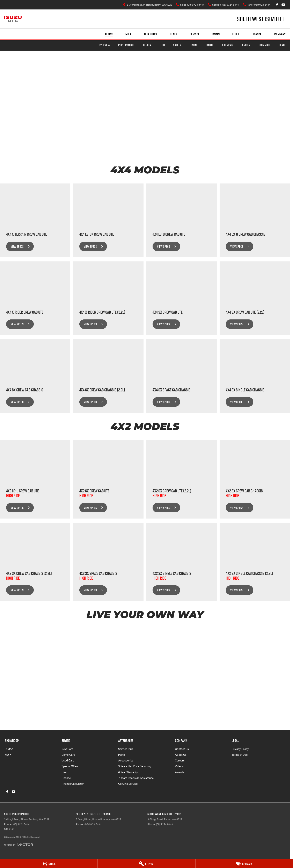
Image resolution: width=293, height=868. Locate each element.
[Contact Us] (148, 5)
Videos (179, 766)
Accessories (126, 761)
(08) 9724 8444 (21, 824)
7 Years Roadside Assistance (136, 778)
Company (280, 34)
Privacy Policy (240, 749)
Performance (126, 45)
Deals (173, 34)
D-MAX (9, 749)
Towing (194, 45)
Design (147, 45)
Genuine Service (128, 784)
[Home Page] (13, 19)
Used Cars (68, 761)
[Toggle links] (19, 845)
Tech (162, 45)
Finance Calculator (73, 784)
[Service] (146, 864)
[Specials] (244, 864)
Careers (180, 761)
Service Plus (126, 749)
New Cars (67, 749)
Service (195, 34)
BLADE (282, 45)
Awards (180, 772)
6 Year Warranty (128, 772)
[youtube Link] (283, 5)
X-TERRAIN (228, 45)
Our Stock (151, 34)
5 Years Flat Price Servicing (135, 766)
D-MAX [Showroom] (109, 34)
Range (210, 45)
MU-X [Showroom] (128, 34)
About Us (181, 755)
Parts (216, 34)
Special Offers (70, 766)
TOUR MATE (264, 45)
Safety (177, 45)
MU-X (8, 755)
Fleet (236, 34)
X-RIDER (246, 45)
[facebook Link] (277, 5)
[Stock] (49, 864)
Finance (257, 34)
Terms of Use (240, 755)
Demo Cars (68, 755)
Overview (105, 45)
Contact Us (182, 749)
